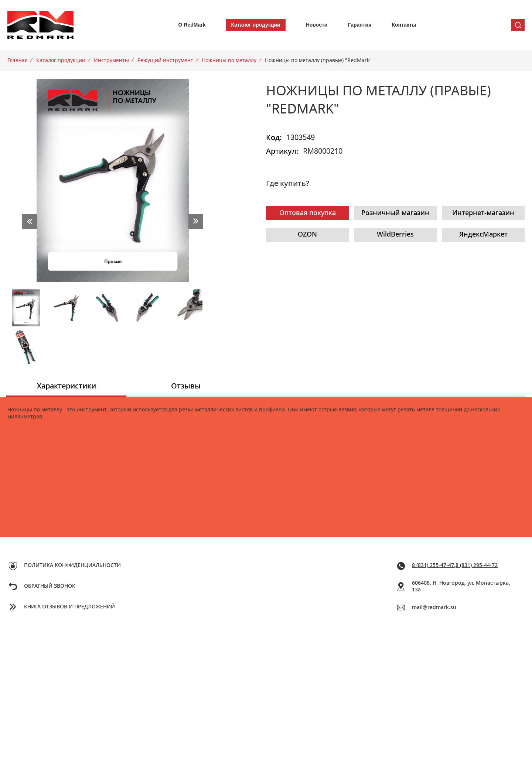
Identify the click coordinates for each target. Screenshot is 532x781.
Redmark (41, 25)
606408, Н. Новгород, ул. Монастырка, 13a (461, 587)
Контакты (404, 25)
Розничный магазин (395, 213)
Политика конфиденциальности (72, 566)
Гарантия (359, 25)
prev (30, 221)
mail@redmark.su (434, 608)
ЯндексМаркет (483, 235)
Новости (317, 25)
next (196, 221)
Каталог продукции (256, 25)
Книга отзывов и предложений (69, 607)
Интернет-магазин (483, 213)
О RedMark (192, 25)
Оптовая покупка (308, 213)
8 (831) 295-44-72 (477, 566)
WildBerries (395, 235)
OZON (307, 235)
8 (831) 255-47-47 (433, 566)
